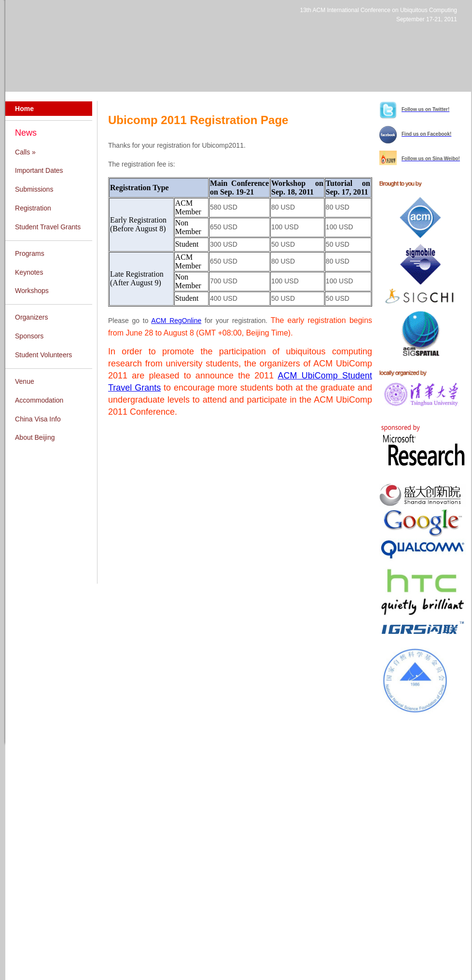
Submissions (34, 189)
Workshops (32, 291)
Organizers (31, 317)
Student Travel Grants (48, 227)
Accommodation (39, 400)
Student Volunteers (43, 355)
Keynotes (29, 272)
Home (24, 109)
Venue (25, 381)
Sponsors (29, 336)
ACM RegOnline (176, 321)
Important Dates (39, 170)
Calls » (25, 152)
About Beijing (35, 437)
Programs (30, 253)
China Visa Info (38, 419)
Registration (33, 208)
